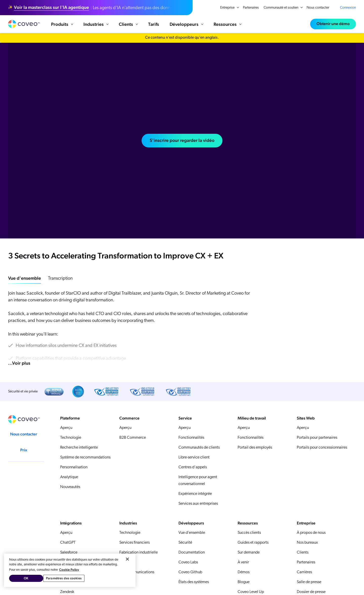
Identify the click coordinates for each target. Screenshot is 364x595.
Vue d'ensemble (25, 279)
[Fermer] (127, 559)
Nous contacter (318, 8)
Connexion (348, 8)
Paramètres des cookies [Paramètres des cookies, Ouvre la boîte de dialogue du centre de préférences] (64, 578)
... (19, 364)
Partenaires (251, 8)
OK (26, 578)
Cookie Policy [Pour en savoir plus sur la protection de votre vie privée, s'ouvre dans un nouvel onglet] (69, 570)
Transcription (60, 279)
